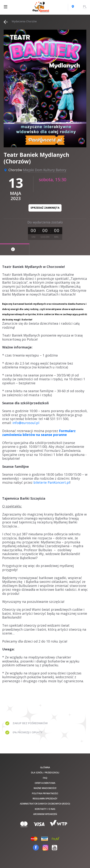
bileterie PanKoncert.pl (52, 482)
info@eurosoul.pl (26, 423)
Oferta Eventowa (45, 783)
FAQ (45, 778)
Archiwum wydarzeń (45, 814)
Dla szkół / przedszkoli (45, 773)
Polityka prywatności (45, 793)
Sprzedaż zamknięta (45, 208)
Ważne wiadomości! (45, 788)
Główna (45, 767)
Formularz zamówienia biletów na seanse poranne (39, 433)
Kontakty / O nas (45, 809)
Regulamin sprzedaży (45, 799)
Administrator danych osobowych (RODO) (45, 804)
